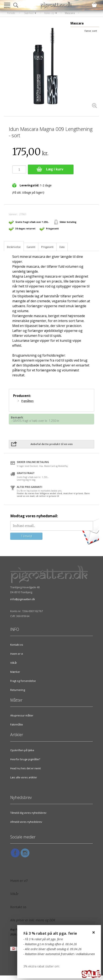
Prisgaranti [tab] (47, 247)
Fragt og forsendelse (23, 681)
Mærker (15, 672)
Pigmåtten (27, 401)
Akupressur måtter (22, 715)
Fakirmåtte (17, 724)
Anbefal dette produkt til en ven (52, 444)
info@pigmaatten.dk (23, 599)
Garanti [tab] (31, 247)
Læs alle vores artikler (24, 777)
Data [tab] (62, 247)
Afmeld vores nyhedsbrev (26, 822)
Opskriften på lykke (22, 750)
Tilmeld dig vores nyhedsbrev (28, 813)
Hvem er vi (17, 654)
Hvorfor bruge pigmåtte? (25, 759)
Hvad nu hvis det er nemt (25, 768)
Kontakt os (17, 645)
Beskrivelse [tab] (14, 247)
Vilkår (14, 663)
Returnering (18, 690)
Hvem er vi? (19, 881)
